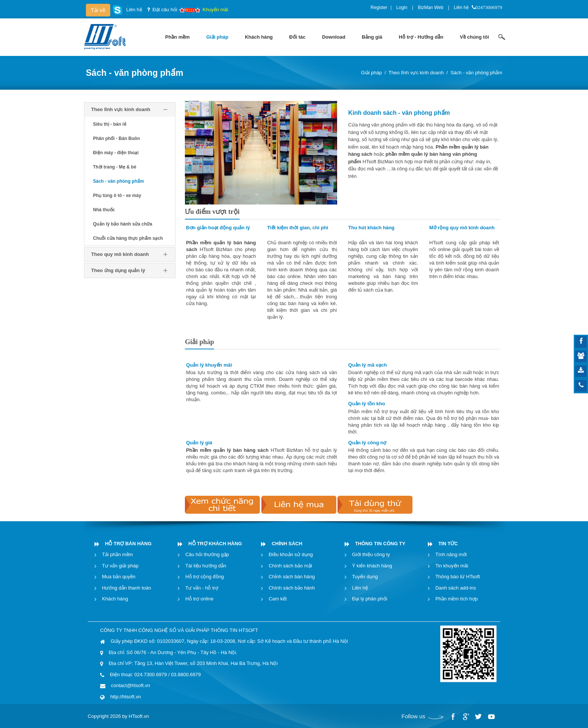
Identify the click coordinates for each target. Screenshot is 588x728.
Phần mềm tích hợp (457, 599)
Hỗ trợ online (199, 599)
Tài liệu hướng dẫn (206, 566)
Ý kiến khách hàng (372, 566)
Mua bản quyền (119, 577)
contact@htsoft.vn (130, 685)
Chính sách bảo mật (290, 566)
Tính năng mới (451, 554)
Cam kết (277, 599)
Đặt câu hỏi (165, 10)
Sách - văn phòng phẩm (476, 73)
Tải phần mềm (117, 554)
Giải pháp (371, 73)
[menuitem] (178, 37)
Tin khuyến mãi (452, 566)
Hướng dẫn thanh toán (127, 588)
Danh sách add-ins (456, 588)
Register (379, 8)
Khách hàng (115, 599)
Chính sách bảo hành (292, 588)
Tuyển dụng (365, 577)
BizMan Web (430, 8)
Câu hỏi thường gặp (207, 554)
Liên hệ (461, 8)
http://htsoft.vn (126, 697)
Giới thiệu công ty (371, 554)
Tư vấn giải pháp (120, 566)
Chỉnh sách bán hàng (292, 577)
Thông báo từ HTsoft (458, 577)
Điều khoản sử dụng (291, 554)
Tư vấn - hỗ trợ (202, 588)
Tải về (98, 10)
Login (402, 8)
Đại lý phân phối (370, 599)
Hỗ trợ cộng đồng (205, 577)
